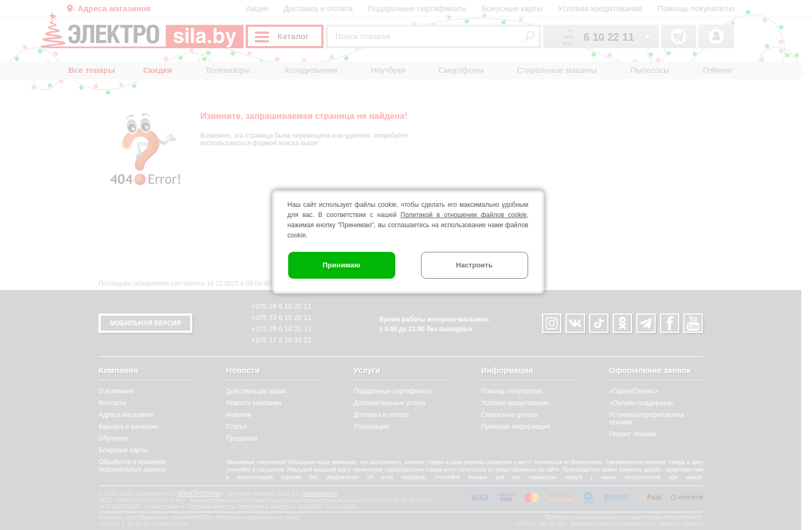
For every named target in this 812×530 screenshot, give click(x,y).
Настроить (475, 265)
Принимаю (342, 265)
